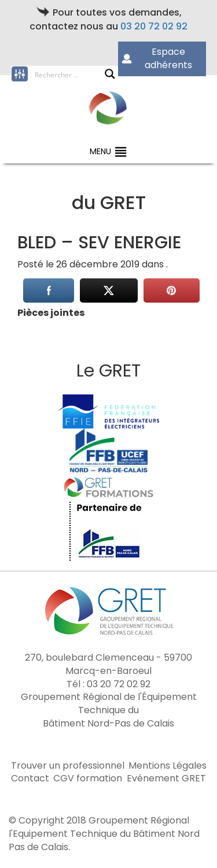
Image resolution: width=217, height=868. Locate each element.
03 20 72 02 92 (154, 26)
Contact (30, 778)
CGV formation (88, 778)
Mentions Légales (168, 766)
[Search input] (69, 74)
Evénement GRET (166, 778)
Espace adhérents (157, 58)
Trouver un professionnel (68, 766)
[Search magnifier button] (110, 74)
